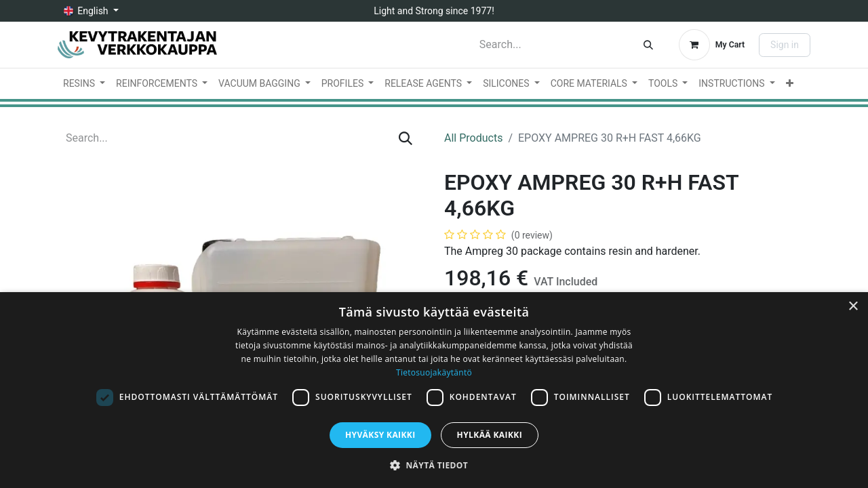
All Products (473, 138)
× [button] (853, 307)
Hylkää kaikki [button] (490, 435)
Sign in (785, 45)
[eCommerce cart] (712, 45)
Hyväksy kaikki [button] (380, 435)
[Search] (648, 45)
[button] (434, 465)
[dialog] (434, 390)
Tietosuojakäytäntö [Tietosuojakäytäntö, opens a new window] (434, 372)
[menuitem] (84, 84)
